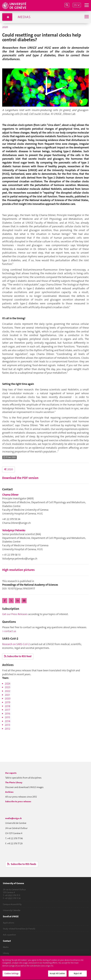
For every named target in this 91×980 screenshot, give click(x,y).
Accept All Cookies (57, 975)
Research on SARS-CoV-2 (16, 644)
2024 (8, 684)
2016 (8, 714)
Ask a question (9, 935)
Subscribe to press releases (18, 802)
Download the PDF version (20, 478)
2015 (7, 717)
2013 (7, 725)
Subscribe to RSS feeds (22, 864)
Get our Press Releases (15, 614)
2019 (8, 702)
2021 (7, 695)
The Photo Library (14, 783)
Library (6, 953)
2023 (8, 687)
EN (75, 5)
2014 (8, 721)
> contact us (9, 631)
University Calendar (12, 910)
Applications (9, 923)
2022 (8, 691)
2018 (8, 706)
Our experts (11, 773)
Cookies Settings (11, 975)
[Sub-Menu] (86, 17)
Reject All (78, 975)
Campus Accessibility (12, 904)
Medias (24, 17)
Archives (9, 792)
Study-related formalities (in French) (19, 929)
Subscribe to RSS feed (18, 656)
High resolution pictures (18, 570)
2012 (7, 729)
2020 (5, 27)
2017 (7, 710)
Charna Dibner (10, 495)
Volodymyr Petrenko (14, 530)
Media (6, 947)
